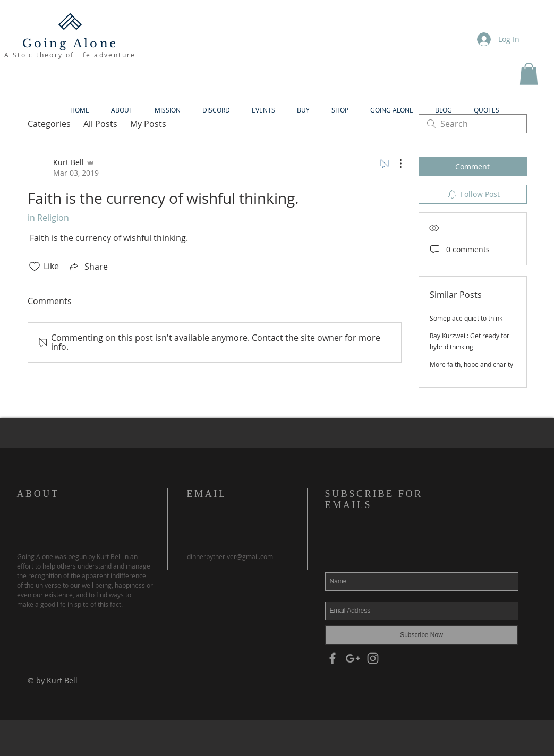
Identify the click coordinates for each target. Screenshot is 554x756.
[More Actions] (395, 164)
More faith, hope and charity (471, 364)
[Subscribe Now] (422, 635)
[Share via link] (88, 267)
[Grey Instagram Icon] (373, 658)
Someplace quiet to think (466, 318)
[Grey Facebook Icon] (333, 658)
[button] (529, 74)
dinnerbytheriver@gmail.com (230, 556)
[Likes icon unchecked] (35, 267)
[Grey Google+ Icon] (353, 658)
